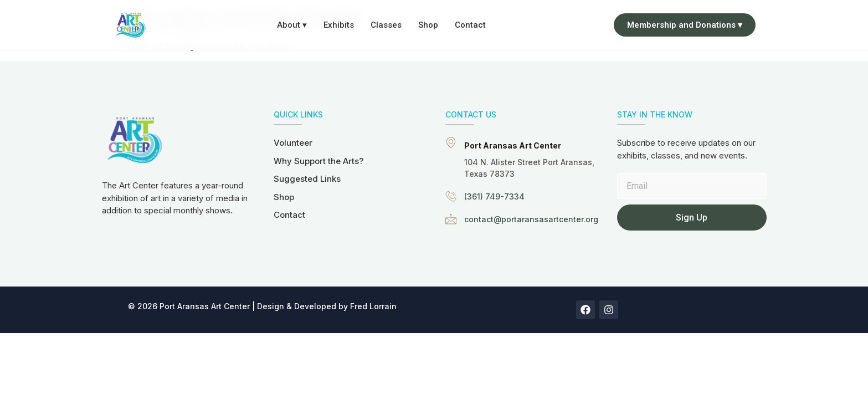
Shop (428, 25)
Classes (386, 25)
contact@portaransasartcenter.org (531, 219)
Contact (470, 25)
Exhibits (339, 25)
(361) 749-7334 (494, 196)
